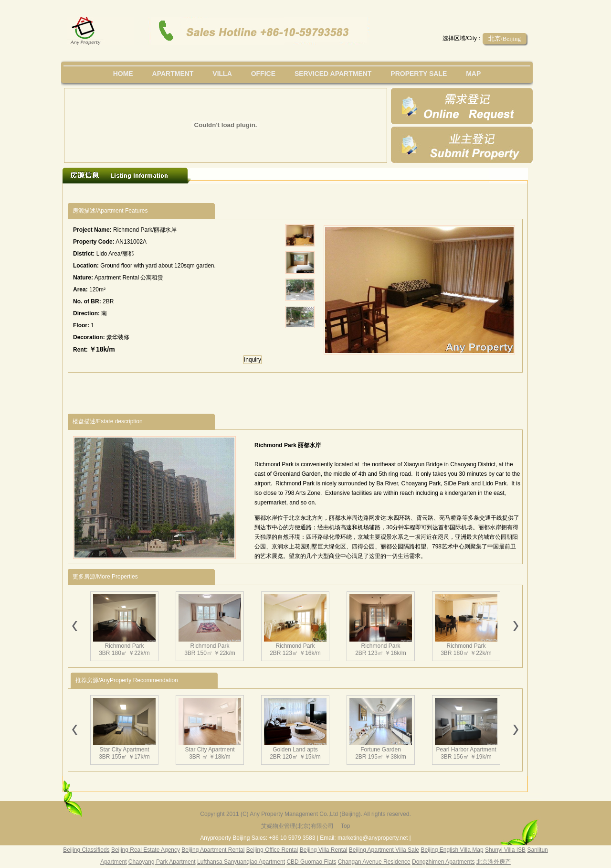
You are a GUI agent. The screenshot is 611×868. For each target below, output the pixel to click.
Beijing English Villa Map (452, 850)
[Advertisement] (243, 193)
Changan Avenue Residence (374, 862)
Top (345, 826)
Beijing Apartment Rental (213, 850)
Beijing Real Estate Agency (146, 850)
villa (222, 74)
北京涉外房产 (494, 862)
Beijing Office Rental (272, 850)
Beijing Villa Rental (324, 850)
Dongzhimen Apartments (443, 862)
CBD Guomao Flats (311, 862)
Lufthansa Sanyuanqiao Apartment (241, 862)
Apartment (173, 74)
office (263, 74)
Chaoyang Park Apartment (162, 862)
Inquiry (253, 360)
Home (123, 74)
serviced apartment (333, 74)
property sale (419, 74)
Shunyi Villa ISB (505, 850)
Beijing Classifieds (86, 850)
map (473, 74)
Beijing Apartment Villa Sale (384, 850)
